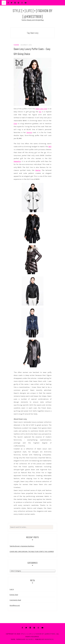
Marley (38, 170)
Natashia (17, 161)
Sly (40, 112)
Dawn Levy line (41, 109)
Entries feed (14, 595)
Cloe (15, 124)
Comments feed (15, 600)
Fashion (16, 45)
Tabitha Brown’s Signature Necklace (22, 546)
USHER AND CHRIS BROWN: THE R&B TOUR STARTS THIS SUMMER (32, 552)
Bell (50, 147)
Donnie (29, 132)
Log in (12, 589)
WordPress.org (15, 605)
